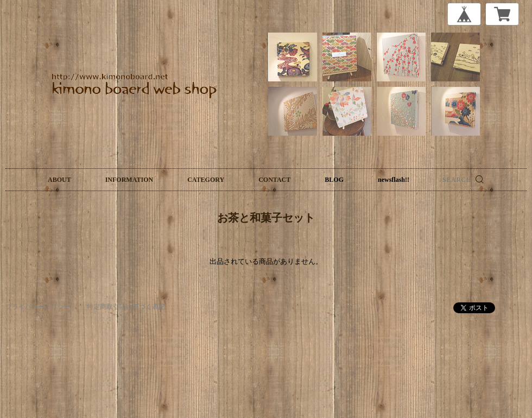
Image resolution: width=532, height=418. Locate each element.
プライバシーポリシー (38, 307)
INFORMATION (129, 180)
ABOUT (59, 180)
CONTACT (274, 180)
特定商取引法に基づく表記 (126, 307)
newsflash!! (394, 180)
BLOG (334, 180)
